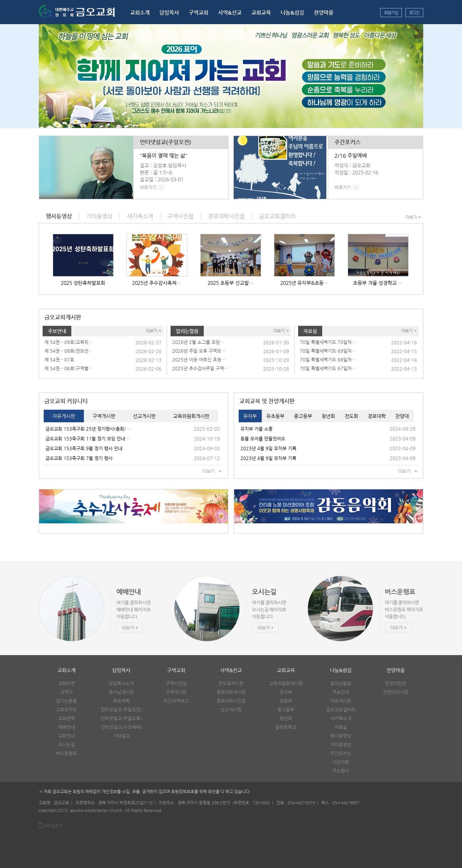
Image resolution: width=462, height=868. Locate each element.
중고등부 (286, 709)
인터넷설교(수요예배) (121, 727)
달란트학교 (286, 727)
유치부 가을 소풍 (257, 429)
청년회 (286, 718)
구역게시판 (176, 692)
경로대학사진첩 (231, 701)
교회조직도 (66, 709)
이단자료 (341, 762)
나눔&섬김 (292, 12)
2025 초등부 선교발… (230, 283)
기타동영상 (341, 744)
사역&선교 (230, 12)
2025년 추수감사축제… (157, 283)
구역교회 (198, 12)
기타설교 (121, 736)
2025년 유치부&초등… (304, 283)
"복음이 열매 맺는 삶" (164, 155)
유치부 (286, 692)
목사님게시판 (121, 692)
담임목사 (169, 12)
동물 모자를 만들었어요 (263, 439)
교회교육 (261, 12)
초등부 (286, 701)
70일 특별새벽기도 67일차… (328, 368)
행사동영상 (341, 736)
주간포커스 (348, 142)
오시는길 (66, 744)
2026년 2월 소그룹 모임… (198, 342)
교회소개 (140, 12)
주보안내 (57, 331)
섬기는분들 (66, 701)
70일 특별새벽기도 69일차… (328, 351)
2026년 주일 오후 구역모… (199, 351)
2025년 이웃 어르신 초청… (199, 360)
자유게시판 (341, 701)
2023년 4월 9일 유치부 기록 (268, 448)
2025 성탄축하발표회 (83, 283)
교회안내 (66, 736)
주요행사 (341, 771)
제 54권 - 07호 (59, 360)
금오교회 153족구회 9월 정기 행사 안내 (84, 448)
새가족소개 (341, 718)
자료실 (310, 331)
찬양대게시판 (396, 692)
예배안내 (66, 727)
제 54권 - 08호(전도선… (68, 351)
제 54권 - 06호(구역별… (68, 368)
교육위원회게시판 (286, 683)
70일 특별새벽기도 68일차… (328, 360)
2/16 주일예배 (351, 155)
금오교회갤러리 (341, 709)
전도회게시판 (231, 683)
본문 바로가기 (0, 0)
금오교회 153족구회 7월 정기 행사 (79, 458)
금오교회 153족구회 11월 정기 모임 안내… (87, 439)
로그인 (414, 13)
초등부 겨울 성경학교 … (378, 283)
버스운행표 (66, 753)
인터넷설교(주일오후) (121, 718)
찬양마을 (324, 12)
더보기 (411, 217)
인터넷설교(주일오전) (165, 142)
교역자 (66, 692)
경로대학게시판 (231, 692)
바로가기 (148, 187)
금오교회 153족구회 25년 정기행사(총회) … (88, 429)
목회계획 (121, 701)
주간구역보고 (176, 701)
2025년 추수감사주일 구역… (200, 368)
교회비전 (66, 683)
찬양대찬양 (396, 683)
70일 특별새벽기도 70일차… (328, 342)
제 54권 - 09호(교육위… (68, 342)
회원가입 (391, 13)
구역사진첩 (176, 683)
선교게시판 (231, 709)
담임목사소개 (121, 683)
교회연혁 (66, 718)
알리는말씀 (187, 331)
